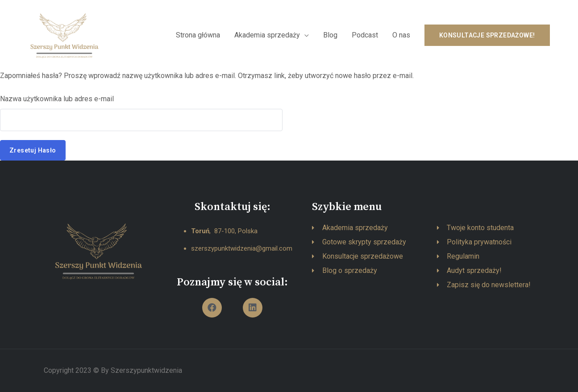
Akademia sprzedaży (267, 35)
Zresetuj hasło (33, 150)
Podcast (365, 35)
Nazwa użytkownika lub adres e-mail (57, 99)
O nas (401, 35)
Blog (330, 35)
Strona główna (198, 35)
